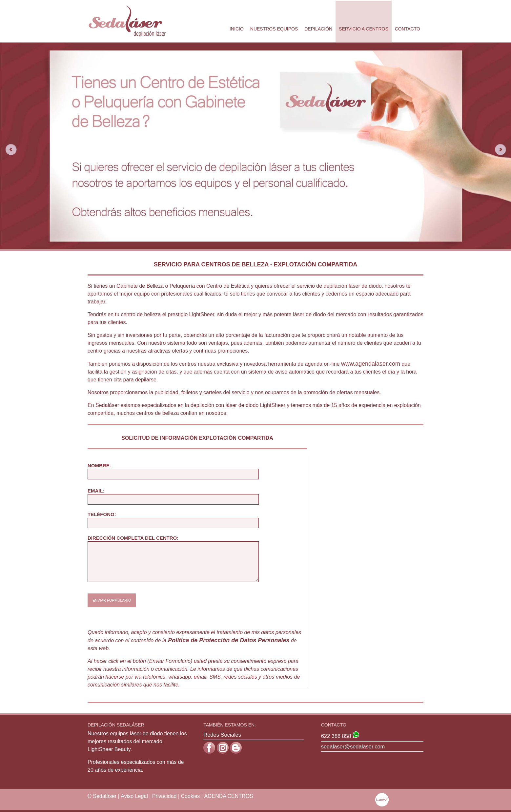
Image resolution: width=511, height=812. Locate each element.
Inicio (237, 29)
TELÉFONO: (102, 514)
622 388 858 (336, 736)
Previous (9, 149)
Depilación (318, 29)
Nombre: (99, 465)
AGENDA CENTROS (228, 796)
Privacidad (164, 796)
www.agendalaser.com (371, 364)
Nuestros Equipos (274, 29)
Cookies (191, 796)
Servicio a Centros (364, 29)
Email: (96, 491)
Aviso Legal (134, 796)
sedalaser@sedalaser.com (353, 746)
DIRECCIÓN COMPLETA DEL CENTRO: (133, 538)
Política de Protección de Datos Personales (229, 640)
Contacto (408, 29)
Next (502, 149)
